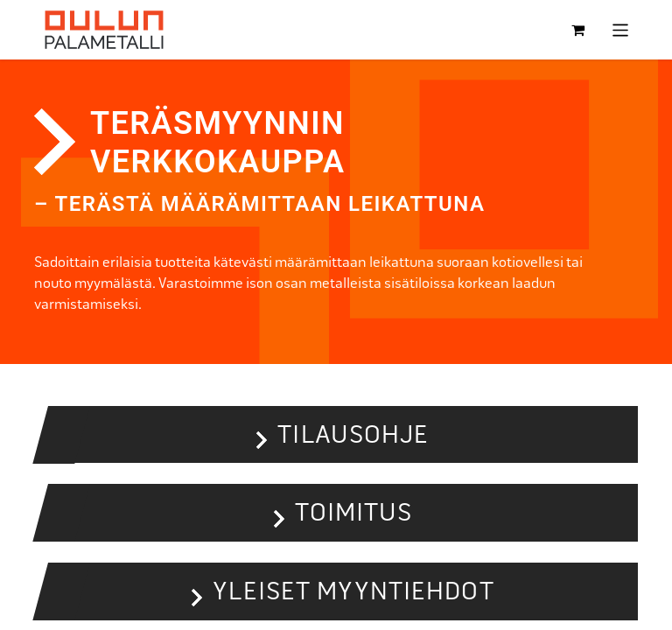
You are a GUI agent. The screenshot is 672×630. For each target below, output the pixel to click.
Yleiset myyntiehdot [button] (353, 591)
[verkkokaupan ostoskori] (578, 30)
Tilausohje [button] (353, 434)
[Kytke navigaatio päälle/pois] (621, 30)
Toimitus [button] (354, 512)
